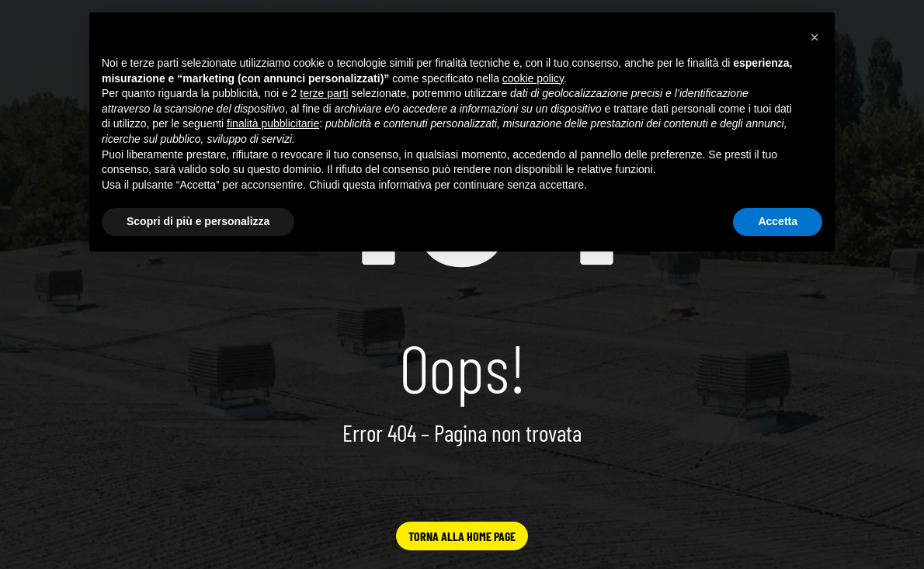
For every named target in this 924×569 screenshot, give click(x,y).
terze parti (324, 93)
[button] (815, 37)
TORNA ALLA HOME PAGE (462, 536)
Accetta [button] (778, 221)
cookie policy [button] (533, 78)
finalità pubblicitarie (273, 123)
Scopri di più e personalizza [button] (198, 221)
